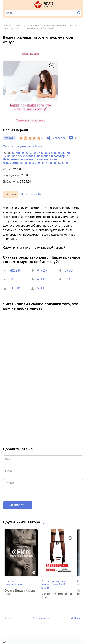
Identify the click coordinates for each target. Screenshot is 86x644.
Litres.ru (8, 618)
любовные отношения (18, 159)
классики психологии (55, 153)
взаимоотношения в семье (21, 163)
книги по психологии (27, 25)
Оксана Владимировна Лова (58, 25)
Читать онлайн (31, 194)
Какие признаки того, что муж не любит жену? (34, 248)
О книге (11, 194)
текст (9, 138)
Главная (7, 25)
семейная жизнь (46, 159)
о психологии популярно (51, 156)
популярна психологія (56, 163)
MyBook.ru (77, 618)
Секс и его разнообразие (14, 583)
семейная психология (18, 156)
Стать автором (42, 618)
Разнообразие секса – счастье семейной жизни (56, 584)
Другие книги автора (21, 522)
